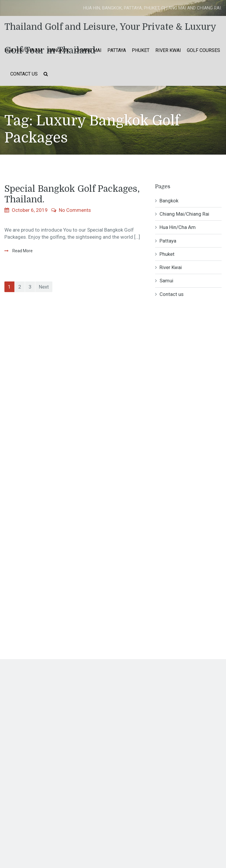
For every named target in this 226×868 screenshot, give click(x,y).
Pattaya (117, 50)
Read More (22, 251)
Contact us (24, 74)
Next (44, 287)
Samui (166, 281)
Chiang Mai (88, 50)
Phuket (141, 50)
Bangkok (59, 50)
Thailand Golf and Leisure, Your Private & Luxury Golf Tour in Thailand (110, 30)
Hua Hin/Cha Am (23, 50)
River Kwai (168, 50)
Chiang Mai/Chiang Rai (184, 214)
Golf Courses (203, 50)
